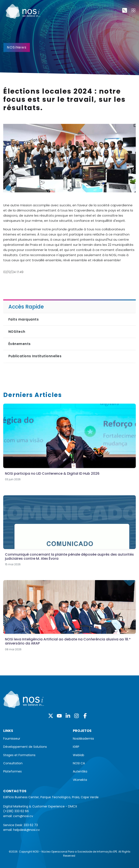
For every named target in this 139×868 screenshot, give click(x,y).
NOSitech (17, 332)
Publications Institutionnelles (35, 356)
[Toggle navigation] (133, 10)
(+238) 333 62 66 (16, 811)
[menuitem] (35, 739)
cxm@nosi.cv (23, 816)
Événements (20, 344)
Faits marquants (24, 319)
